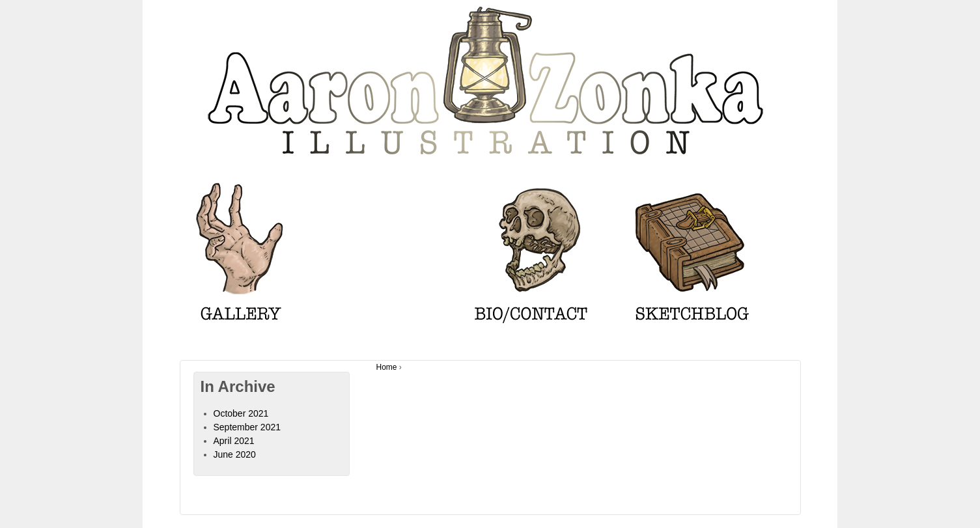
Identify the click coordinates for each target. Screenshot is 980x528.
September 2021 (247, 427)
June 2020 (235, 454)
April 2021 (234, 441)
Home (387, 367)
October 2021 (241, 413)
